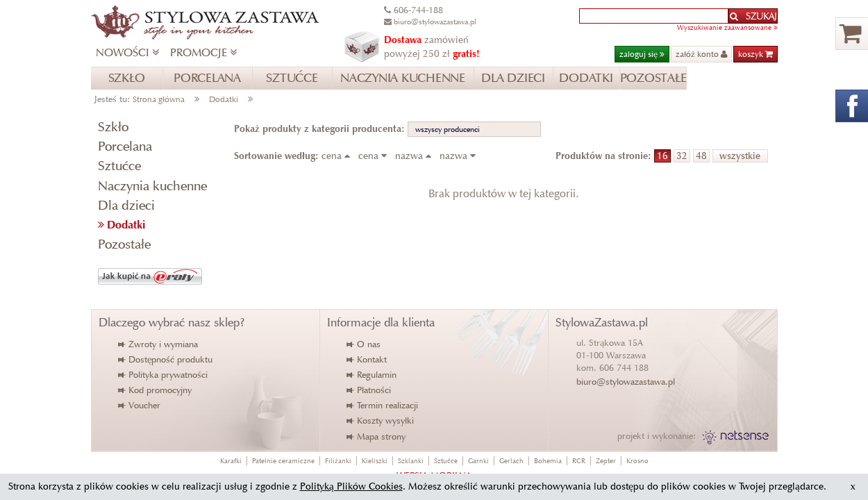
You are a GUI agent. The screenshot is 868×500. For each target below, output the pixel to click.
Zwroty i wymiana (159, 344)
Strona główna (159, 99)
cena (339, 156)
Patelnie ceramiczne (283, 461)
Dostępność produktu (166, 359)
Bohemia (548, 461)
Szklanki (411, 461)
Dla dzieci (126, 205)
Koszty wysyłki (381, 420)
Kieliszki (375, 461)
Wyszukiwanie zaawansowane (727, 27)
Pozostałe (124, 244)
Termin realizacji (383, 405)
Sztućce (119, 166)
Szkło (113, 127)
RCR (579, 461)
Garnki (478, 461)
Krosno (637, 461)
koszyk (756, 54)
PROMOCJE (203, 52)
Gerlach (511, 461)
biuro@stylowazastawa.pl (626, 382)
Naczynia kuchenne (152, 186)
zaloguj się (642, 54)
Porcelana (125, 146)
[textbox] (654, 16)
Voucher (140, 405)
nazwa (416, 156)
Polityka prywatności (164, 375)
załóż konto (701, 54)
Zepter (606, 461)
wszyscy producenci (448, 129)
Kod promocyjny (156, 390)
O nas (364, 344)
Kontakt (367, 359)
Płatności (369, 390)
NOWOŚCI (127, 52)
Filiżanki (338, 461)
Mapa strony (377, 436)
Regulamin (372, 375)
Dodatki (224, 99)
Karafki (231, 461)
